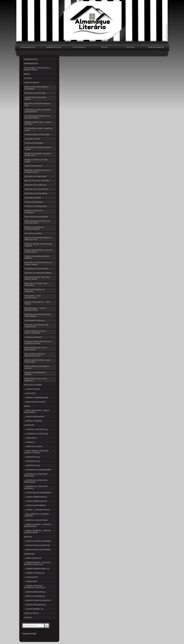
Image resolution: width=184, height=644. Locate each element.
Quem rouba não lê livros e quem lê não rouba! (38, 361)
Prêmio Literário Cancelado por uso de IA (37, 367)
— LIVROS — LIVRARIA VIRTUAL (37, 510)
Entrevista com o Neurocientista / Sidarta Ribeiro (38, 315)
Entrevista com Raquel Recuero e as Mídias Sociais (38, 171)
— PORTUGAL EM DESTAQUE (36, 520)
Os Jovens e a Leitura (33, 233)
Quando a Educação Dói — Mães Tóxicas (37, 303)
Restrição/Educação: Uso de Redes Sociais (36, 349)
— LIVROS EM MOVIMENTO (35, 505)
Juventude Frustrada (33, 198)
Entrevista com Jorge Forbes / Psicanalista (36, 284)
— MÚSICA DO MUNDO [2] (34, 596)
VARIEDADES (29, 554)
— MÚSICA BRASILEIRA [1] (35, 592)
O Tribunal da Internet (33, 337)
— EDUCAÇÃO (30, 393)
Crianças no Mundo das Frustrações (34, 211)
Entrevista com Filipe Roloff (36, 176)
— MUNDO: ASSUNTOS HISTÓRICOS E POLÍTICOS (35, 587)
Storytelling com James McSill (37, 269)
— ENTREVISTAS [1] (32, 457)
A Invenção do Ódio (32, 139)
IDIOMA (27, 406)
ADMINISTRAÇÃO (53, 47)
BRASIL (105, 47)
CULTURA (130, 47)
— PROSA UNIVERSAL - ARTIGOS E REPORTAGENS (37, 532)
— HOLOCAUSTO (31, 577)
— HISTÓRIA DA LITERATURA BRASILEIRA (36, 475)
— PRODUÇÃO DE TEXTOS (35, 402)
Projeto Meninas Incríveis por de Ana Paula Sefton (37, 222)
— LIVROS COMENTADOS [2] (35, 501)
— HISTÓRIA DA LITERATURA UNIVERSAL (36, 487)
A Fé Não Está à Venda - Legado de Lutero (38, 129)
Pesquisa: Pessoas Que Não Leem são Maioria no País (38, 342)
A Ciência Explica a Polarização (37, 135)
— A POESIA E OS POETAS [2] (36, 434)
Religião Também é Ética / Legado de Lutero (38, 123)
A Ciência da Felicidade (34, 143)
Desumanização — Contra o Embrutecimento (36, 309)
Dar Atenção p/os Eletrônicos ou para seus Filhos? (37, 117)
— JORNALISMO (30, 581)
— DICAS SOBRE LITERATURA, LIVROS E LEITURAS (36, 452)
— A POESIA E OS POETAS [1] (36, 429)
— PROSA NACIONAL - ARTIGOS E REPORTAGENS (38, 525)
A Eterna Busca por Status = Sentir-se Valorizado (36, 332)
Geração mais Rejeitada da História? (35, 373)
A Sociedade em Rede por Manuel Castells (38, 148)
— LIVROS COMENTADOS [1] (35, 497)
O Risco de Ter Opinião (34, 202)
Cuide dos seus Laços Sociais (36, 189)
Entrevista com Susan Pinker (36, 193)
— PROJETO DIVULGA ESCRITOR (37, 600)
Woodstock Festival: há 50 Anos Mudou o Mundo (37, 278)
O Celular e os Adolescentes (36, 206)
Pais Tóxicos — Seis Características (33, 297)
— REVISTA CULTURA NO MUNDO (37, 541)
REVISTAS (28, 537)
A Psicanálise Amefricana (35, 321)
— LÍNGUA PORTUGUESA (34, 417)
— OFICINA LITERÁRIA (33, 421)
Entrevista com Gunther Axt (35, 185)
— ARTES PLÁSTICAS (33, 558)
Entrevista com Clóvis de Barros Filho (37, 105)
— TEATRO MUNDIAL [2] (34, 609)
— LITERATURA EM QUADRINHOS (37, 493)
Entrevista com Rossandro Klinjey (38, 273)
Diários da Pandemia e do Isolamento (35, 291)
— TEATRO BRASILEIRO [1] (35, 605)
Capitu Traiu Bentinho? (34, 166)
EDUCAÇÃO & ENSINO (33, 385)
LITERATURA (29, 425)
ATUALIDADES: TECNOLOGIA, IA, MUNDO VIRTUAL (79, 48)
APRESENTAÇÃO (28, 47)
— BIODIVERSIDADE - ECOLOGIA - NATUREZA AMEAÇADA (38, 563)
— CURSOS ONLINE (32, 389)
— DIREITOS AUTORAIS (33, 447)
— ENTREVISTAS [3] (32, 466)
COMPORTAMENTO (156, 47)
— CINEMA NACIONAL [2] (34, 573)
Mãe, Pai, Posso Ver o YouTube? (37, 181)
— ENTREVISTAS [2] (32, 461)
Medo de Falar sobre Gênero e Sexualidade (36, 88)
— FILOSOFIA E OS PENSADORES (38, 470)
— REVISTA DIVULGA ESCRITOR (37, 545)
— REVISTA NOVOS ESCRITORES (37, 550)
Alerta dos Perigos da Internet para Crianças (38, 245)
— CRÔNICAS (29, 442)
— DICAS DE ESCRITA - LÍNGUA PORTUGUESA (37, 411)
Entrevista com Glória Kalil (35, 93)
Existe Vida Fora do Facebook (36, 217)
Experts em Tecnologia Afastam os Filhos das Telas (38, 239)
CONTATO (28, 618)
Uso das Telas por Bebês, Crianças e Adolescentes (38, 251)
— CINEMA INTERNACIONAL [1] (37, 569)
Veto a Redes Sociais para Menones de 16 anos (35, 355)
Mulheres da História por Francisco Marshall (34, 228)
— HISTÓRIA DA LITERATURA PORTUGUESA (36, 481)
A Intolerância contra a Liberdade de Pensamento (38, 111)
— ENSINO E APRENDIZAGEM (36, 398)
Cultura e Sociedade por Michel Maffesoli (37, 257)
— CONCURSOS (30, 438)
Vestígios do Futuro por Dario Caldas (36, 161)
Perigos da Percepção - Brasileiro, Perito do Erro (38, 154)
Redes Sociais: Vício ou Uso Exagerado (36, 380)
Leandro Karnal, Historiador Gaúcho (36, 98)
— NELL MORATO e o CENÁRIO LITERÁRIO (36, 515)
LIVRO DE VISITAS (31, 613)
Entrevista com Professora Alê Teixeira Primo (37, 326)
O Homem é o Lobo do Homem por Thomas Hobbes (38, 263)
